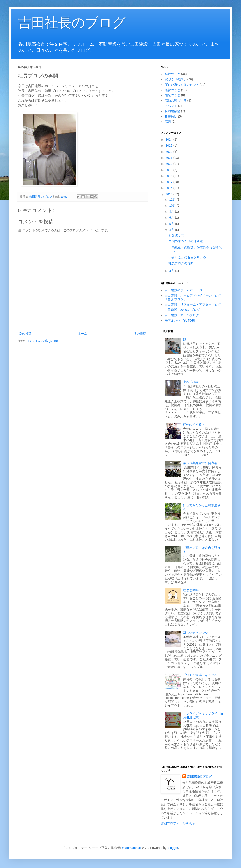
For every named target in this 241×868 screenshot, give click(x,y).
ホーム (83, 334)
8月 (172, 212)
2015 (169, 194)
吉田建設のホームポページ (183, 290)
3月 (172, 271)
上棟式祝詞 (191, 382)
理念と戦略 (191, 590)
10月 (173, 206)
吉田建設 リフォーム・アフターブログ (193, 304)
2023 (169, 145)
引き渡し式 (176, 235)
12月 (173, 200)
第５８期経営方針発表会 (200, 463)
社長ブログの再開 (181, 263)
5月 (172, 224)
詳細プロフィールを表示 (178, 823)
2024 (169, 139)
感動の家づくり (176, 100)
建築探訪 (171, 116)
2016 (169, 188)
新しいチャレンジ (195, 633)
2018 (169, 176)
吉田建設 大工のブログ (182, 315)
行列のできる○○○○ (196, 424)
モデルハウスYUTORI (180, 320)
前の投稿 (140, 334)
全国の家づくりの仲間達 (186, 241)
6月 (172, 218)
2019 (169, 170)
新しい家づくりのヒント (182, 85)
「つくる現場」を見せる (200, 675)
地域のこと (172, 95)
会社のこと (172, 74)
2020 (169, 164)
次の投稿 (25, 334)
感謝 (168, 122)
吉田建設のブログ (199, 776)
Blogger (173, 848)
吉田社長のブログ (72, 23)
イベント (171, 106)
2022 (169, 152)
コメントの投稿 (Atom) (42, 341)
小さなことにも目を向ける (187, 257)
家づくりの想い (176, 79)
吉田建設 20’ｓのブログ (182, 310)
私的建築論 (172, 111)
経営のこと (172, 90)
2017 (169, 182)
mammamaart (131, 848)
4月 (172, 230)
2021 (169, 158)
